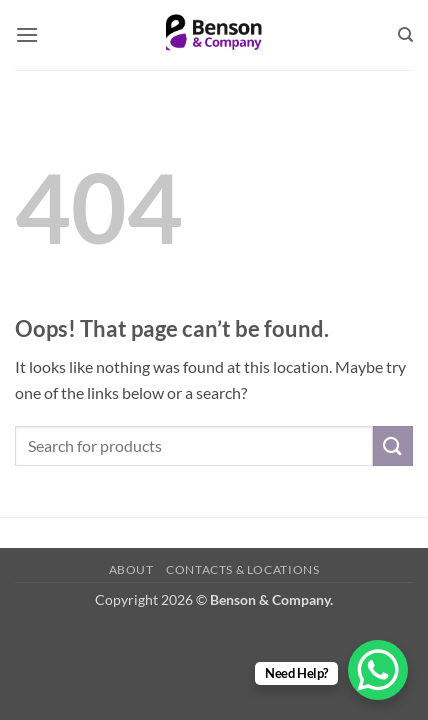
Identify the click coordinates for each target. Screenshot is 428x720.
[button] (27, 34)
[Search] (405, 35)
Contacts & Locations (242, 569)
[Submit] (393, 445)
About (131, 569)
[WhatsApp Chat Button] (378, 670)
